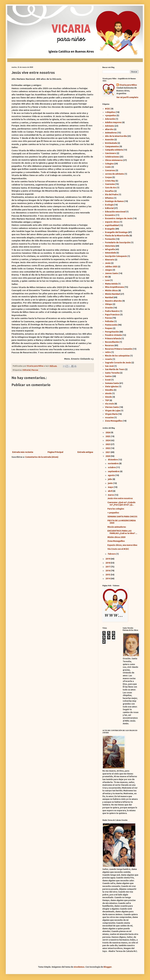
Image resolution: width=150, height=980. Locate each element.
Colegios (109, 164)
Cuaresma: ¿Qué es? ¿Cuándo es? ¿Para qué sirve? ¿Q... (121, 504)
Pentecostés (111, 325)
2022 (108, 448)
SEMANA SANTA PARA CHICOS (122, 517)
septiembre (114, 471)
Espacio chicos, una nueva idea (122, 545)
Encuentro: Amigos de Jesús (119, 218)
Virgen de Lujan (113, 411)
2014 (108, 579)
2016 (108, 571)
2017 (108, 567)
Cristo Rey (110, 181)
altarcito (109, 129)
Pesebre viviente (113, 335)
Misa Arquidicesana (114, 287)
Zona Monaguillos (114, 421)
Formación (110, 239)
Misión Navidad (112, 294)
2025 (108, 436)
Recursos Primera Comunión (119, 349)
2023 (108, 444)
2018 (108, 563)
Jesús (108, 263)
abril (110, 491)
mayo (111, 487)
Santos (108, 376)
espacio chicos (112, 222)
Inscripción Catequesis (116, 256)
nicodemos (79, 967)
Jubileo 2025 (111, 267)
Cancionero (111, 153)
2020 (108, 456)
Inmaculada (110, 253)
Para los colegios (116, 509)
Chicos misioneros (114, 160)
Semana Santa (112, 383)
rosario (109, 359)
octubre (112, 467)
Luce (107, 280)
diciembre (113, 460)
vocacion (109, 417)
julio (110, 479)
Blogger (108, 967)
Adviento (110, 126)
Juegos (109, 270)
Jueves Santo (112, 273)
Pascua (35, 370)
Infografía (110, 249)
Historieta (110, 246)
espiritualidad (112, 225)
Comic (108, 167)
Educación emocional (115, 212)
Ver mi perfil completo (127, 97)
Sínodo (108, 397)
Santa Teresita (112, 373)
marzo (111, 495)
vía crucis (109, 404)
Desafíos (109, 191)
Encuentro (110, 215)
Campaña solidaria (114, 150)
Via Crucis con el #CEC (118, 549)
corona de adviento (115, 174)
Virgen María (111, 414)
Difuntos (109, 198)
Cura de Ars (111, 188)
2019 (108, 559)
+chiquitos (110, 112)
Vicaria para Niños (128, 85)
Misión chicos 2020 (116, 537)
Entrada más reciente (23, 452)
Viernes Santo (112, 407)
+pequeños (111, 115)
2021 (108, 452)
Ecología (109, 205)
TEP (107, 400)
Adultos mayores (113, 122)
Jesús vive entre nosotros (120, 498)
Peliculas (109, 321)
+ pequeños (113, 513)
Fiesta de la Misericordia (117, 236)
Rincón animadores (117, 527)
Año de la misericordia (116, 136)
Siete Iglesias (112, 386)
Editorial (27, 370)
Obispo (109, 304)
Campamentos (112, 146)
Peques (109, 328)
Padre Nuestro (112, 311)
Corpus (108, 177)
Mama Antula (111, 284)
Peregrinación (112, 332)
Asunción (109, 140)
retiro (108, 352)
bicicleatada (111, 143)
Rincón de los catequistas (117, 356)
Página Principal (55, 452)
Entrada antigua (85, 452)
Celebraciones (112, 157)
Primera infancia (113, 338)
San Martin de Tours (115, 369)
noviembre (113, 463)
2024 (108, 440)
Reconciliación (112, 342)
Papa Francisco (112, 315)
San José (109, 366)
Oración (109, 308)
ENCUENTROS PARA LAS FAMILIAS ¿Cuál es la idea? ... (122, 532)
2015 (108, 575)
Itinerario (110, 260)
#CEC (108, 109)
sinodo (108, 393)
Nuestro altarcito (113, 301)
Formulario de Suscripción (118, 242)
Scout (108, 380)
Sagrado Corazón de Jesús (118, 363)
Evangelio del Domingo (116, 232)
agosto (112, 475)
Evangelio (110, 229)
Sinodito (109, 390)
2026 (108, 432)
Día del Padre (112, 194)
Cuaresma (110, 184)
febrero (112, 554)
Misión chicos (111, 290)
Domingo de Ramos (114, 201)
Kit (106, 277)
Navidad (109, 297)
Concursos (110, 170)
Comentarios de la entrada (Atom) (42, 457)
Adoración (110, 119)
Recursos (109, 345)
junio (110, 483)
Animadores (111, 133)
